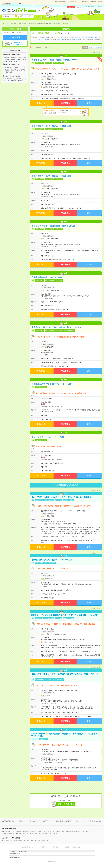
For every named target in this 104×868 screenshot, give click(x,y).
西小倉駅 (7, 59)
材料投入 (19, 834)
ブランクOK (6, 81)
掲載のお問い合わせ (78, 847)
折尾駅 (19, 59)
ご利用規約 (42, 847)
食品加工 (88, 831)
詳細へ (89, 103)
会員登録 (71, 7)
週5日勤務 (14, 81)
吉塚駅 (19, 57)
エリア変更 (40, 11)
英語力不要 (21, 81)
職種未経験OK (75, 40)
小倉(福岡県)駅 (12, 57)
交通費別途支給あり (19, 79)
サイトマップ (99, 7)
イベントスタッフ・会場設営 (49, 834)
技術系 (9, 71)
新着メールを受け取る (66, 804)
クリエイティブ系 (13, 69)
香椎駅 (24, 57)
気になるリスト (11, 16)
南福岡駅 (13, 59)
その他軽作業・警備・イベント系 (75, 831)
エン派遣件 (7, 4)
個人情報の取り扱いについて (29, 847)
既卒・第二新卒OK (8, 79)
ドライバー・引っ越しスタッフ (31, 834)
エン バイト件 (18, 4)
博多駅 (5, 57)
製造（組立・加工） (36, 831)
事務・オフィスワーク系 (10, 67)
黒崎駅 (10, 61)
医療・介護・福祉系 (17, 71)
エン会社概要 (66, 847)
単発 (63, 40)
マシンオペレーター (43, 40)
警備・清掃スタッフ (9, 834)
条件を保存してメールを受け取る (18, 44)
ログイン (79, 7)
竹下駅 (15, 61)
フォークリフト (60, 831)
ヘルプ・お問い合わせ (89, 7)
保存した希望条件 (27, 16)
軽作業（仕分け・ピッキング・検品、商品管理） (82, 38)
